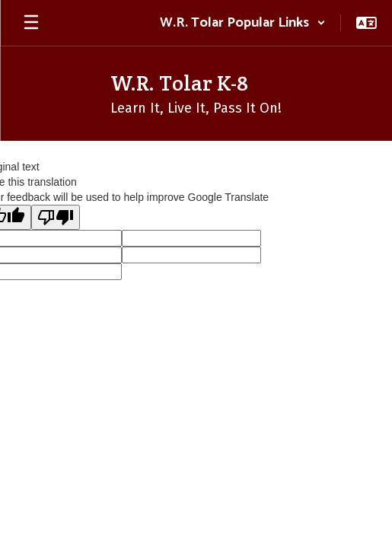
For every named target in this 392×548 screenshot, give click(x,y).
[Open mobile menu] (31, 23)
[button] (243, 23)
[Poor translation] (56, 217)
